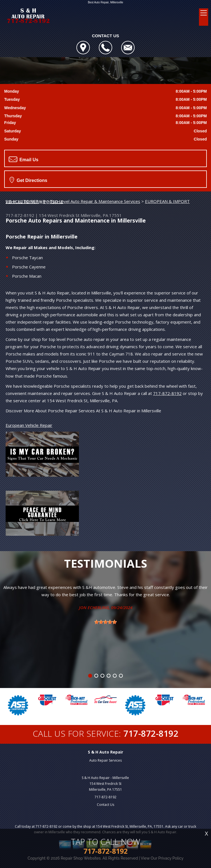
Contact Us (105, 805)
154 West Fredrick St (59, 215)
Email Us (24, 159)
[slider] (105, 622)
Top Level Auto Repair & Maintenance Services (95, 201)
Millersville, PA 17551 (101, 215)
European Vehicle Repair (29, 425)
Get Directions (28, 180)
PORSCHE (53, 202)
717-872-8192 (20, 215)
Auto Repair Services (105, 760)
